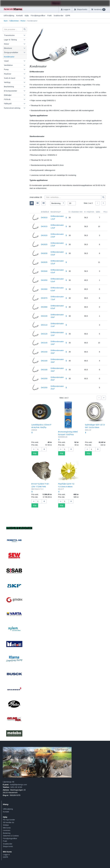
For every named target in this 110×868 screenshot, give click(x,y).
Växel (6, 61)
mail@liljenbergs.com (18, 785)
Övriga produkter (11, 52)
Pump (6, 69)
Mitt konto (7, 828)
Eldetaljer (8, 95)
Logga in (6, 854)
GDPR (68, 15)
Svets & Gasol (10, 78)
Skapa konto (8, 846)
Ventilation (8, 65)
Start (6, 21)
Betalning (7, 833)
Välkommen (14, 21)
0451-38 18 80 (16, 787)
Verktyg (7, 82)
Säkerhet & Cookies (11, 836)
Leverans (7, 830)
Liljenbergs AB (8, 782)
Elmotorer (8, 48)
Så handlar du (8, 822)
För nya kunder (9, 820)
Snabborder (59, 15)
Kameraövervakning (12, 108)
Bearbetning (9, 87)
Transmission (9, 35)
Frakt (50, 15)
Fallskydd (8, 104)
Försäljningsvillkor (38, 15)
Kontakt (20, 15)
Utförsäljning (9, 15)
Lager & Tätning (10, 40)
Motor (23, 21)
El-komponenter (11, 91)
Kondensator (9, 57)
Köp (35, 453)
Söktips (6, 825)
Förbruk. (7, 99)
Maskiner (8, 74)
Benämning (55, 212)
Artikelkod (45, 212)
